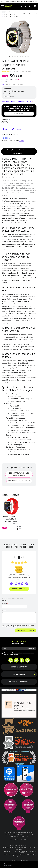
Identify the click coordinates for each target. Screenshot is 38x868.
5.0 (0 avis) (15, 72)
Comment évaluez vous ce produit (12, 598)
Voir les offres (19, 114)
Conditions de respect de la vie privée (23, 625)
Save (7, 129)
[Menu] (3, 6)
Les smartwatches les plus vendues (19, 474)
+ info (22, 141)
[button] (9, 57)
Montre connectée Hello (19, 481)
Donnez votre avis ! (26, 72)
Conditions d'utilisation (13, 627)
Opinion (4, 611)
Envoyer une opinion (25, 630)
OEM (3, 85)
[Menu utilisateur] (25, 6)
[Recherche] (30, 6)
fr (21, 6)
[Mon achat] (35, 6)
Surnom (5, 604)
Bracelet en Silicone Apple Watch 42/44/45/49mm (11, 519)
